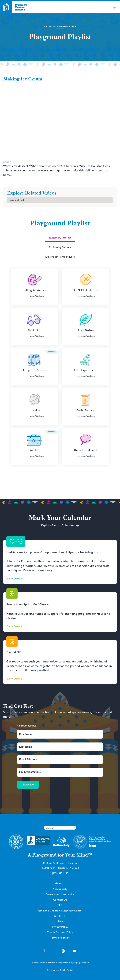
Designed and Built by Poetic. (60, 970)
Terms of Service (60, 938)
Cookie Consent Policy (60, 932)
